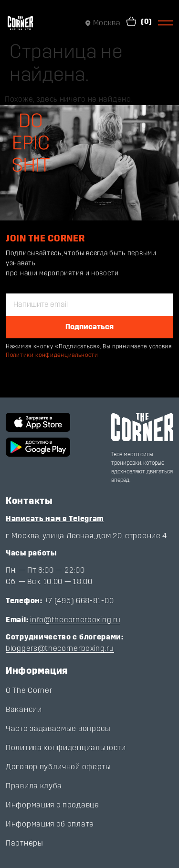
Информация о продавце (53, 805)
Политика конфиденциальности (66, 748)
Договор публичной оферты (58, 767)
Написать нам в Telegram (55, 518)
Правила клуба (34, 786)
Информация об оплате (50, 824)
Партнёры (25, 843)
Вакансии (24, 709)
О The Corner (29, 690)
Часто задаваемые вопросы (58, 728)
